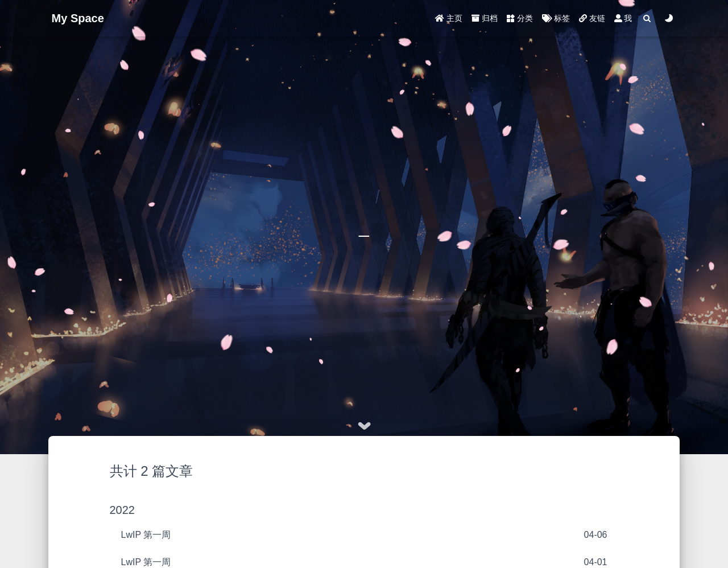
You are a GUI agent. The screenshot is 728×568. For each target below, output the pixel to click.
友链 (592, 18)
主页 (449, 18)
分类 (520, 18)
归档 (485, 18)
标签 (556, 18)
